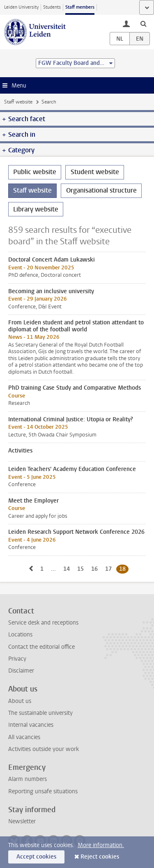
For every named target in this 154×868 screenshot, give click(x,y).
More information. (101, 845)
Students (52, 7)
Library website (36, 209)
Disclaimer (21, 671)
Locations (20, 635)
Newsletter (22, 821)
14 (68, 569)
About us (20, 701)
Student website (95, 172)
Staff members (80, 7)
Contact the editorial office (41, 647)
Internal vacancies (31, 725)
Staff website (18, 102)
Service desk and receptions (43, 623)
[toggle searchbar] (143, 23)
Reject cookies (100, 857)
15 (82, 569)
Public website (35, 172)
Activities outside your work (44, 749)
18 (124, 569)
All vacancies (24, 737)
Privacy (17, 659)
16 (96, 569)
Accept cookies (36, 857)
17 (110, 569)
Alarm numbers (28, 779)
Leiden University (21, 7)
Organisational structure (101, 190)
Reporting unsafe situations (43, 791)
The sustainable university (40, 713)
